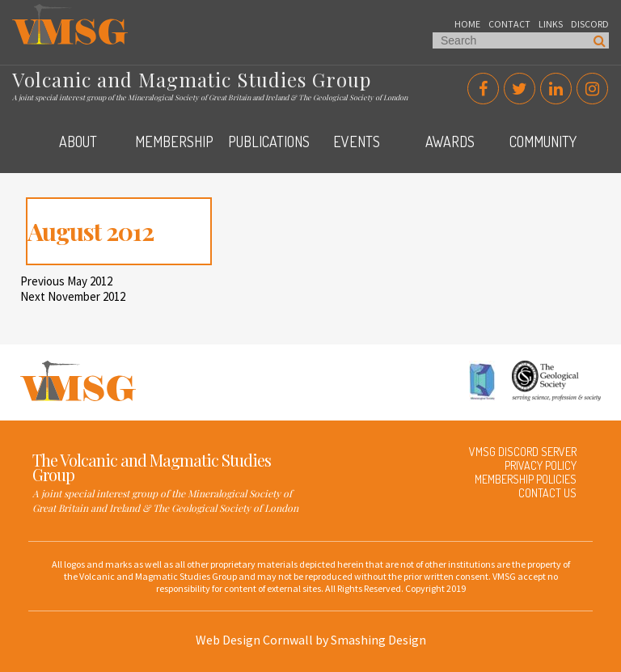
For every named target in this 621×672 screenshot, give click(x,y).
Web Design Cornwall (254, 640)
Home (467, 24)
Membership (174, 142)
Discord (590, 24)
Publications (269, 142)
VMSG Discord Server (523, 452)
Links (551, 24)
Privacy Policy (541, 465)
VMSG (27, 12)
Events (357, 142)
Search (600, 40)
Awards (450, 142)
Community (543, 142)
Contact (509, 24)
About (78, 142)
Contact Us (547, 493)
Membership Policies (526, 479)
